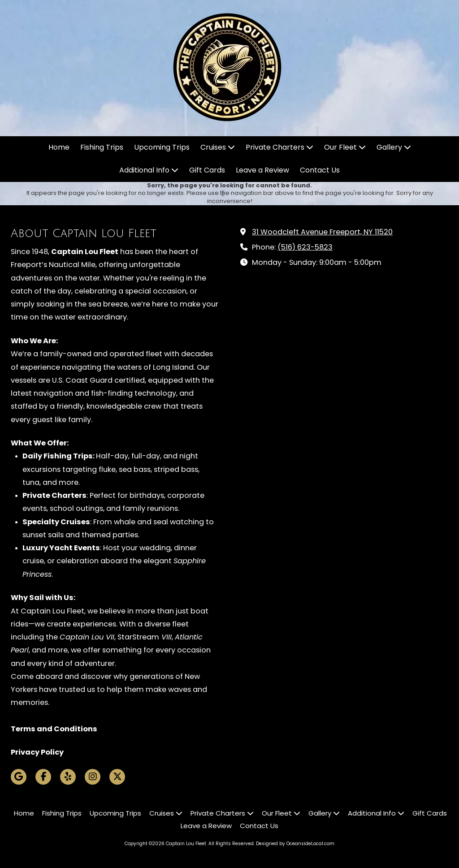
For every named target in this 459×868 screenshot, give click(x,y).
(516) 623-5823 (305, 247)
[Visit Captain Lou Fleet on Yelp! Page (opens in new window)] (68, 777)
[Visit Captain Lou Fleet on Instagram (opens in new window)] (93, 777)
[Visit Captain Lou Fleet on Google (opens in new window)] (19, 777)
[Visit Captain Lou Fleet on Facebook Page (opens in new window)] (43, 777)
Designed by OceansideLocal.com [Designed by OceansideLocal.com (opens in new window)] (295, 844)
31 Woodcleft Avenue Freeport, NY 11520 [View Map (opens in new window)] (322, 232)
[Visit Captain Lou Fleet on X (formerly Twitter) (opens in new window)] (117, 777)
